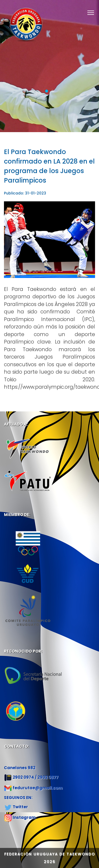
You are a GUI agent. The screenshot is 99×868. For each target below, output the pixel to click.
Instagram (24, 817)
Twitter (20, 807)
